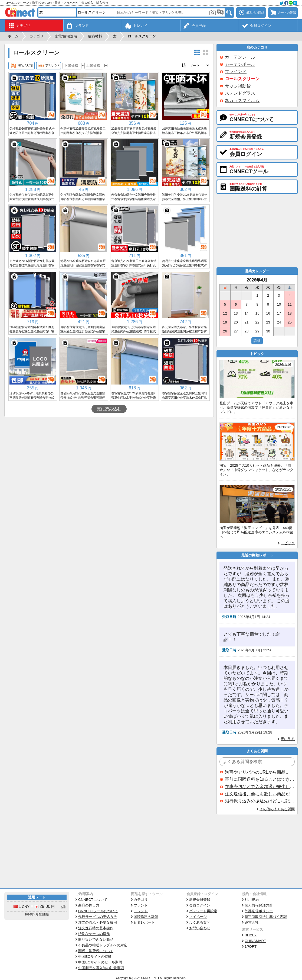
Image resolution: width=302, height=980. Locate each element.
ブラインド (236, 71)
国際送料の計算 (146, 917)
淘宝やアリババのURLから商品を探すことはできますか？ (260, 772)
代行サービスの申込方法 (98, 917)
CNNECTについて (93, 900)
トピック (288, 543)
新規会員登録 (200, 900)
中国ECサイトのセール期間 (100, 962)
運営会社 (252, 922)
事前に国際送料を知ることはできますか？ (260, 779)
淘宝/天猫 (22, 66)
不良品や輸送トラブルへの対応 (103, 945)
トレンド (141, 911)
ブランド (141, 905)
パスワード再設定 (203, 911)
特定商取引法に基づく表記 (266, 917)
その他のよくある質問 (277, 809)
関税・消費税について (96, 951)
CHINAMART (255, 941)
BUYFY (251, 935)
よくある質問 (200, 922)
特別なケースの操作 (94, 934)
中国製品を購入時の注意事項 (101, 968)
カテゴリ (141, 900)
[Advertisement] (109, 458)
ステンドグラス (240, 93)
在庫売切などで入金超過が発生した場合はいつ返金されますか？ (260, 787)
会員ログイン (200, 905)
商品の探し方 (89, 905)
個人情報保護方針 (259, 905)
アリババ (49, 66)
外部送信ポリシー (259, 911)
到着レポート (144, 922)
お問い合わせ (200, 928)
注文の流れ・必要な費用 (98, 922)
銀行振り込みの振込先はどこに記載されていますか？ (260, 801)
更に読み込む (109, 409)
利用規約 (252, 900)
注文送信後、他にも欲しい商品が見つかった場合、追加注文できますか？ (260, 794)
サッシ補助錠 (238, 86)
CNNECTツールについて (98, 911)
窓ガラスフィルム (242, 100)
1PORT (251, 947)
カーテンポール (240, 64)
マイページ (198, 917)
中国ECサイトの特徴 (95, 957)
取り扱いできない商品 (96, 939)
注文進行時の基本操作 (96, 928)
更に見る (288, 739)
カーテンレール (240, 57)
